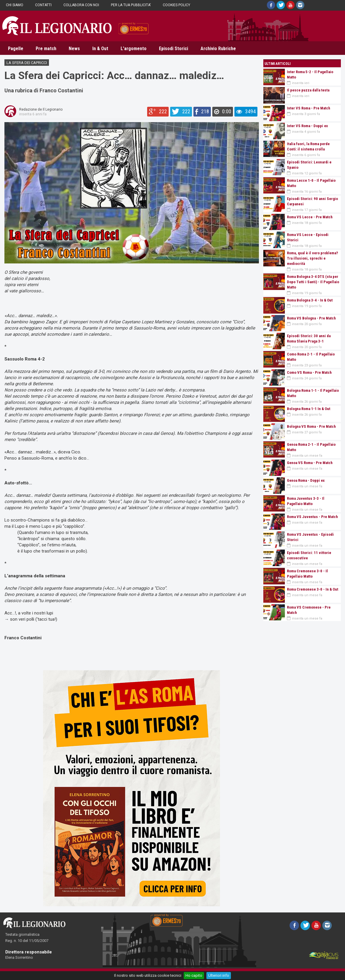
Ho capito (194, 975)
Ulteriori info (219, 975)
